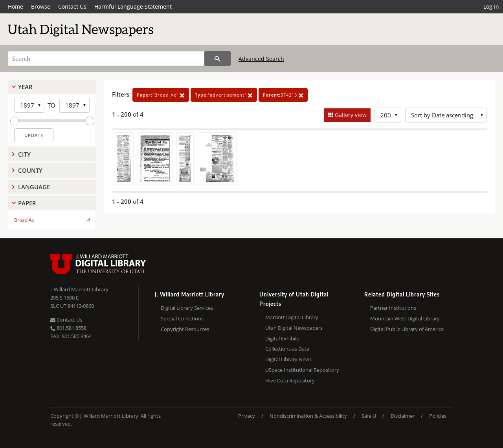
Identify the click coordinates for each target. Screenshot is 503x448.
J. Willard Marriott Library (79, 289)
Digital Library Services (187, 308)
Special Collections (182, 318)
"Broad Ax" (161, 95)
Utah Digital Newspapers (294, 328)
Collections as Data (287, 349)
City (24, 154)
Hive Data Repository (290, 380)
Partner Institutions (393, 308)
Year (25, 87)
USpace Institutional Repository (302, 370)
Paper (27, 203)
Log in (491, 6)
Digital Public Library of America (407, 329)
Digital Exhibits (282, 338)
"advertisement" (224, 95)
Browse (41, 6)
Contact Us (72, 6)
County (30, 170)
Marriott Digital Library (292, 317)
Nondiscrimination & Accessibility (308, 416)
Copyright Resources (185, 329)
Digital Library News (288, 359)
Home (16, 6)
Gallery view (350, 115)
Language (34, 187)
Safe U (369, 416)
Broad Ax (24, 220)
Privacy (247, 416)
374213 (283, 95)
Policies (438, 416)
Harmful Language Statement (133, 6)
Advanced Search (261, 59)
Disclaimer (403, 416)
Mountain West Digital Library (405, 318)
